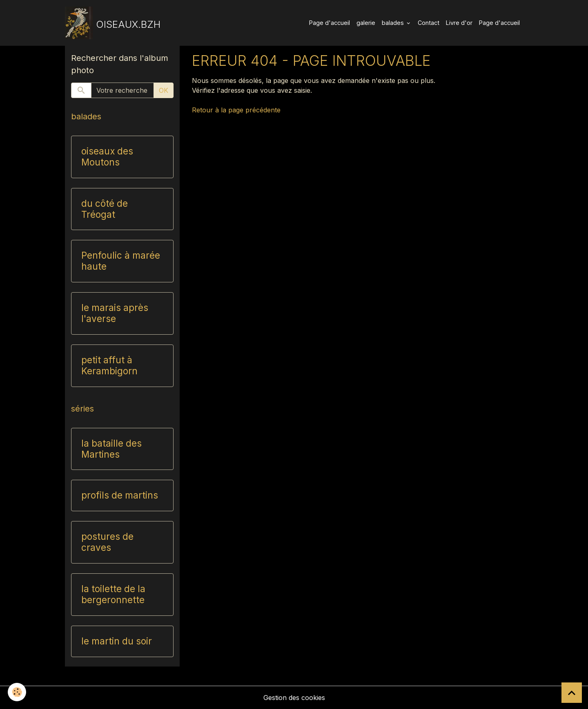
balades (394, 23)
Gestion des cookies (294, 698)
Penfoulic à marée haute (121, 261)
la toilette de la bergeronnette (113, 594)
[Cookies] (17, 692)
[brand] (113, 23)
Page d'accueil (330, 23)
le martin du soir (117, 641)
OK (164, 90)
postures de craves (107, 542)
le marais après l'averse (115, 313)
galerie (366, 23)
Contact (429, 23)
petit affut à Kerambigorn (109, 366)
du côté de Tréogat (105, 209)
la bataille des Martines (111, 449)
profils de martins (120, 495)
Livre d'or (459, 23)
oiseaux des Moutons (107, 157)
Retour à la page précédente (236, 110)
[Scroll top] (572, 693)
